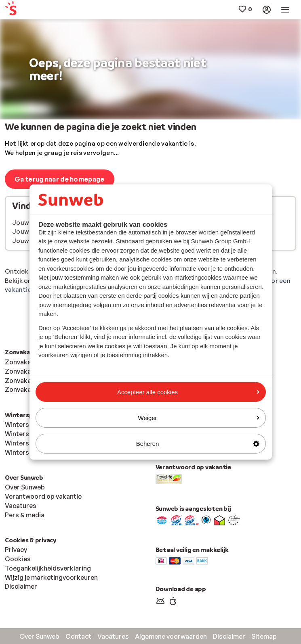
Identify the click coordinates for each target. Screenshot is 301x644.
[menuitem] (29, 10)
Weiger (198, 418)
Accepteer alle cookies (188, 392)
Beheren (198, 444)
